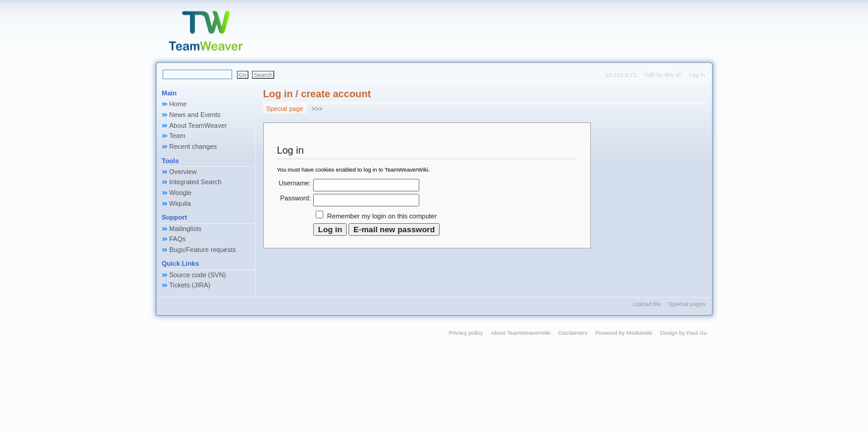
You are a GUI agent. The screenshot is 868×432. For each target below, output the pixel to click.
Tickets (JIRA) (190, 285)
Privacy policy (466, 333)
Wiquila (180, 203)
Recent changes (193, 146)
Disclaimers (573, 333)
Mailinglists (185, 229)
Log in (697, 75)
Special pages (687, 304)
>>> (317, 109)
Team (177, 136)
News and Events (195, 115)
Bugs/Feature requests (202, 250)
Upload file (647, 304)
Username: (295, 183)
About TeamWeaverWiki (521, 333)
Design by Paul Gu (683, 333)
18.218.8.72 (621, 75)
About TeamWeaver (198, 125)
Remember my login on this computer (382, 216)
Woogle (180, 193)
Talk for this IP (663, 75)
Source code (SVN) (198, 275)
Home (178, 104)
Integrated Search (195, 182)
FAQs (178, 239)
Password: (295, 198)
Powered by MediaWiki (624, 333)
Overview (183, 172)
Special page (285, 109)
